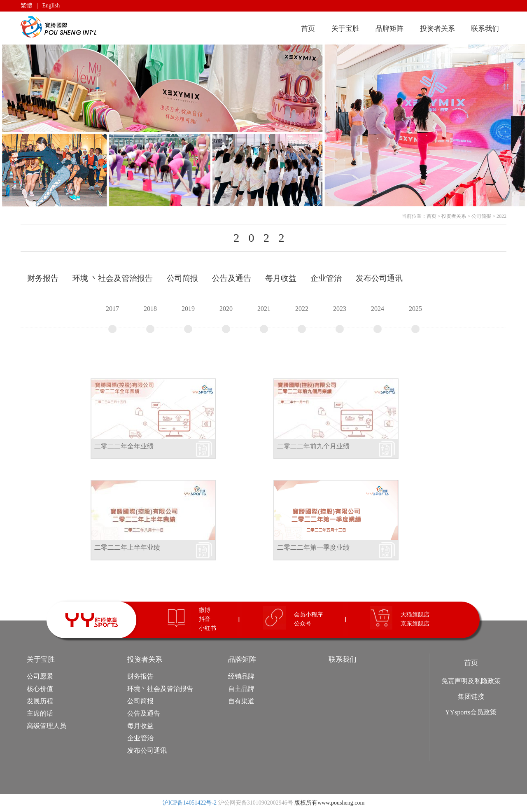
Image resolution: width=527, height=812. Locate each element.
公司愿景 (40, 676)
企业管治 (140, 738)
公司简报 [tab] (182, 278)
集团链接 (471, 696)
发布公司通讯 (147, 750)
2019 (188, 319)
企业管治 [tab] (326, 278)
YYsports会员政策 (471, 712)
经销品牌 (241, 676)
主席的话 (40, 713)
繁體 (26, 6)
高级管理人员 (47, 726)
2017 (112, 319)
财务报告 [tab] (43, 278)
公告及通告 (144, 713)
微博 (205, 610)
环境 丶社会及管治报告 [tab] (113, 278)
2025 (415, 319)
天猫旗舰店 (415, 615)
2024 (378, 319)
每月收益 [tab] (281, 278)
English (51, 6)
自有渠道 (241, 701)
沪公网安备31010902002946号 (256, 803)
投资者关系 (437, 29)
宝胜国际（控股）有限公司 (60, 27)
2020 (226, 319)
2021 (264, 319)
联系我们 (485, 29)
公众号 (303, 624)
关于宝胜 (345, 29)
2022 (501, 216)
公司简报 (481, 216)
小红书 (208, 628)
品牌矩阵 (389, 29)
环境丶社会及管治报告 (160, 689)
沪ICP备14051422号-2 (190, 803)
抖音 (205, 619)
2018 (150, 319)
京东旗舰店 (415, 624)
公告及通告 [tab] (232, 278)
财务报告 (140, 676)
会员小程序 (308, 615)
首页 (308, 29)
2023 (340, 319)
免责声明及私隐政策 (471, 681)
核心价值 (40, 689)
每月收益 (140, 726)
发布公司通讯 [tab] (379, 278)
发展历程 (40, 701)
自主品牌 (241, 689)
